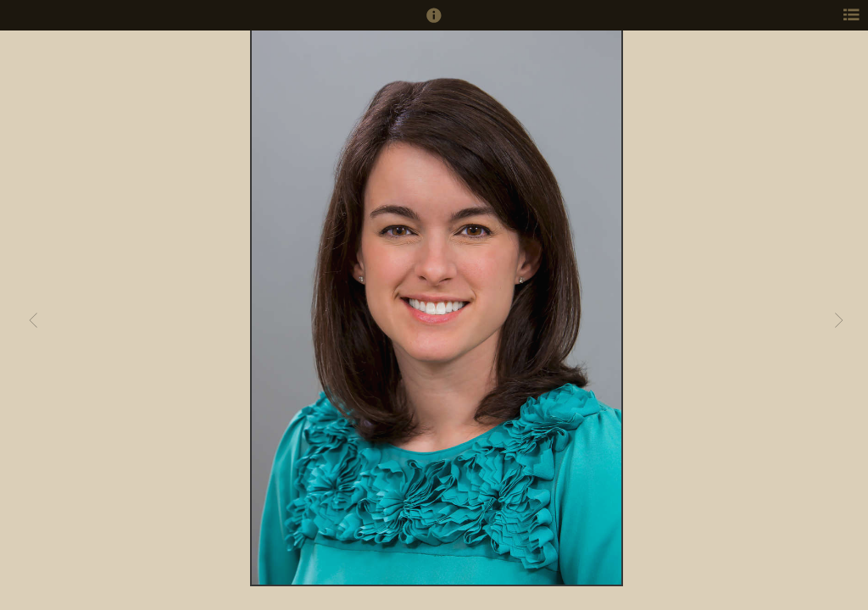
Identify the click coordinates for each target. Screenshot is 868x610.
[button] (434, 23)
